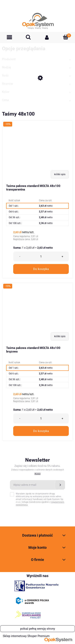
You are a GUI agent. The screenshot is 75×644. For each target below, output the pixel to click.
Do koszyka (41, 269)
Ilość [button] (5, 76)
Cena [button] (5, 100)
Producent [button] (9, 59)
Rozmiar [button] (7, 84)
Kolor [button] (6, 92)
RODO (38, 474)
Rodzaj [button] (6, 67)
